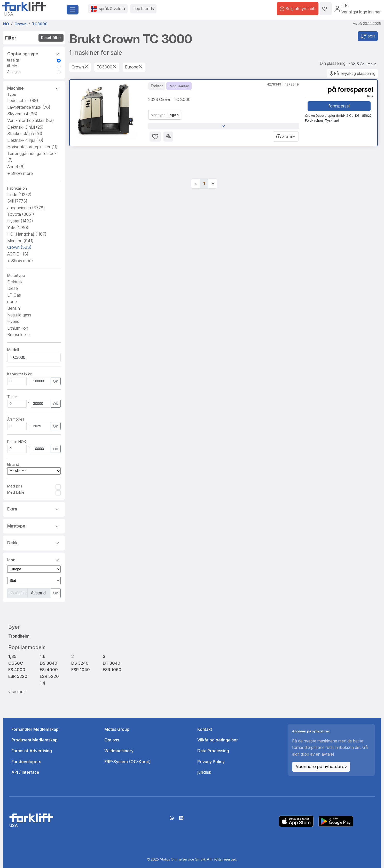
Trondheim (19, 636)
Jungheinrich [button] (26, 208)
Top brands (143, 9)
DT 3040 (112, 663)
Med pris (15, 486)
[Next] (213, 184)
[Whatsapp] (172, 820)
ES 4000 (17, 670)
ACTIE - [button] (18, 254)
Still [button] (17, 201)
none (12, 301)
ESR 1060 (112, 670)
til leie (12, 66)
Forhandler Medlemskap (35, 729)
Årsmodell (16, 419)
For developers (26, 762)
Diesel (13, 288)
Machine (34, 88)
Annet (16, 167)
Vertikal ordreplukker (31, 120)
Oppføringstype (34, 53)
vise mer (17, 692)
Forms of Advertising (32, 751)
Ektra (34, 509)
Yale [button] (18, 228)
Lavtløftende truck (29, 107)
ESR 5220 (18, 676)
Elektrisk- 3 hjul (25, 127)
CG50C (16, 663)
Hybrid (13, 321)
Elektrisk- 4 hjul (25, 140)
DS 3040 (49, 663)
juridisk (204, 772)
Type (12, 94)
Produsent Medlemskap (34, 740)
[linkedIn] (181, 820)
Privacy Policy (211, 762)
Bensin (14, 308)
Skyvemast (22, 114)
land (34, 560)
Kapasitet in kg (20, 374)
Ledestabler (23, 100)
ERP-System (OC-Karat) (127, 762)
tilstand (13, 464)
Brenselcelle (18, 335)
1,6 (43, 656)
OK (56, 381)
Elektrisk (15, 282)
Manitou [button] (20, 241)
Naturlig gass (19, 315)
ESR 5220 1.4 (49, 680)
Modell (13, 350)
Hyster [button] (20, 221)
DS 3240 (80, 663)
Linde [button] (19, 195)
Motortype (16, 276)
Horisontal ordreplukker (32, 147)
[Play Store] (336, 821)
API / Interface (25, 772)
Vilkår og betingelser (218, 740)
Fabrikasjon (17, 188)
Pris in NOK (17, 442)
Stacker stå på (25, 134)
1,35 (12, 656)
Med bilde (16, 492)
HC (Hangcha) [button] (27, 234)
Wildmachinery (119, 751)
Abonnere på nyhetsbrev (321, 767)
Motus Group (117, 729)
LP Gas (14, 295)
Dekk (34, 542)
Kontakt (205, 729)
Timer (12, 397)
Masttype (34, 526)
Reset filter (51, 38)
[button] (20, 173)
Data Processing (213, 751)
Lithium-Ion (18, 328)
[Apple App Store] (296, 821)
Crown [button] (19, 247)
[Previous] (196, 184)
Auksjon (14, 72)
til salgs (13, 60)
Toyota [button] (21, 214)
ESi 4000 (49, 670)
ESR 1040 (81, 670)
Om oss (112, 740)
